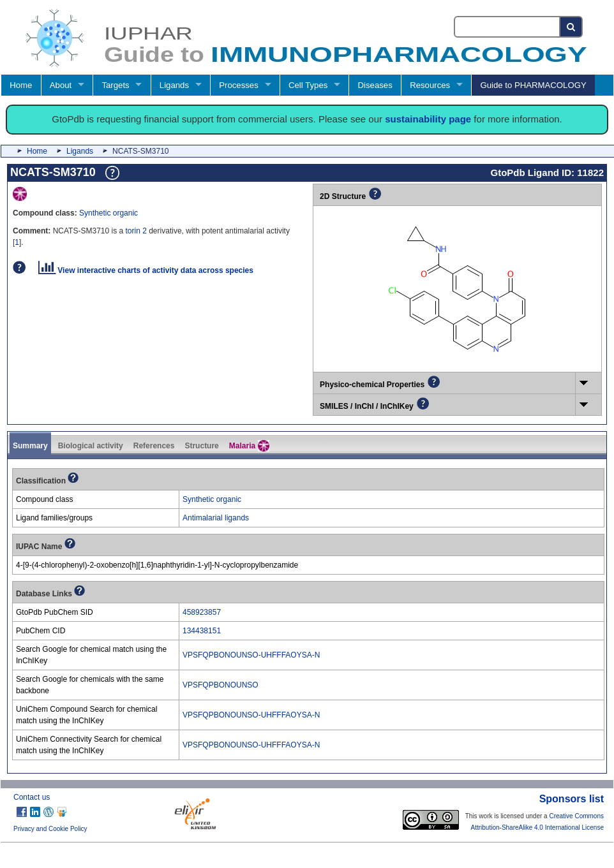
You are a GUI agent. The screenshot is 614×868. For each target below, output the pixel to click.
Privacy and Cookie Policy (50, 829)
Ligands (174, 85)
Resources (430, 85)
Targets (115, 85)
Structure (201, 446)
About (61, 85)
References (154, 446)
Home (21, 85)
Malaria (249, 446)
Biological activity (91, 446)
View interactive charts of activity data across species (146, 270)
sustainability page (428, 119)
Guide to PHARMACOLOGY (533, 85)
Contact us (32, 797)
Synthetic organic (109, 213)
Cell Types (308, 85)
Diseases (375, 85)
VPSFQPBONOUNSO (221, 685)
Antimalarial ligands (216, 518)
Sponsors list (572, 799)
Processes (239, 85)
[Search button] (572, 27)
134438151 (202, 631)
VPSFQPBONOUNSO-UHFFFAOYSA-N (251, 655)
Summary (30, 446)
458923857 (202, 612)
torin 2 (136, 231)
